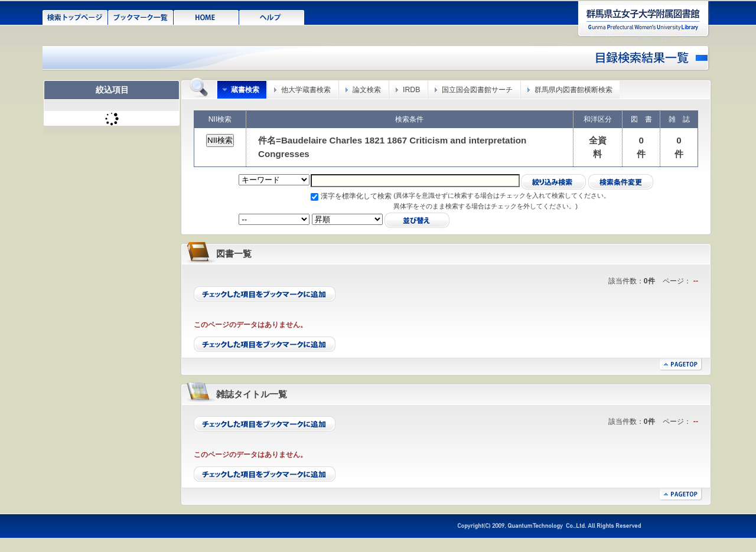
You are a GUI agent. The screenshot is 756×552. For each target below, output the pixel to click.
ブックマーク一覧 (141, 17)
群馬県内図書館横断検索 (573, 90)
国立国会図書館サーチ (477, 90)
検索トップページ (75, 17)
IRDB (411, 90)
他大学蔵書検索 (306, 90)
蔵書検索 (245, 90)
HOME (206, 17)
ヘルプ (272, 17)
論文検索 (367, 90)
